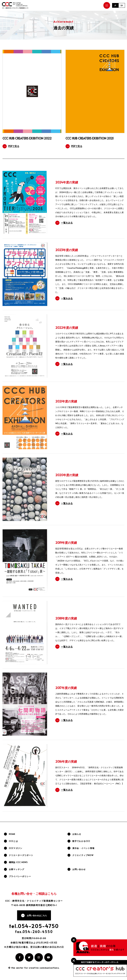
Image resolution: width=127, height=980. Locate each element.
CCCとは (13, 841)
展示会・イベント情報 (83, 848)
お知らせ (77, 834)
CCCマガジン (16, 848)
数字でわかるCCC (81, 841)
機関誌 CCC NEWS (18, 862)
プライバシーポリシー (20, 876)
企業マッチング (17, 869)
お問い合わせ (79, 869)
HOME (12, 834)
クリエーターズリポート (21, 855)
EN (122, 5)
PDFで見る (14, 146)
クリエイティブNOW (83, 855)
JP (115, 5)
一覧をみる (67, 223)
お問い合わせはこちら (37, 915)
